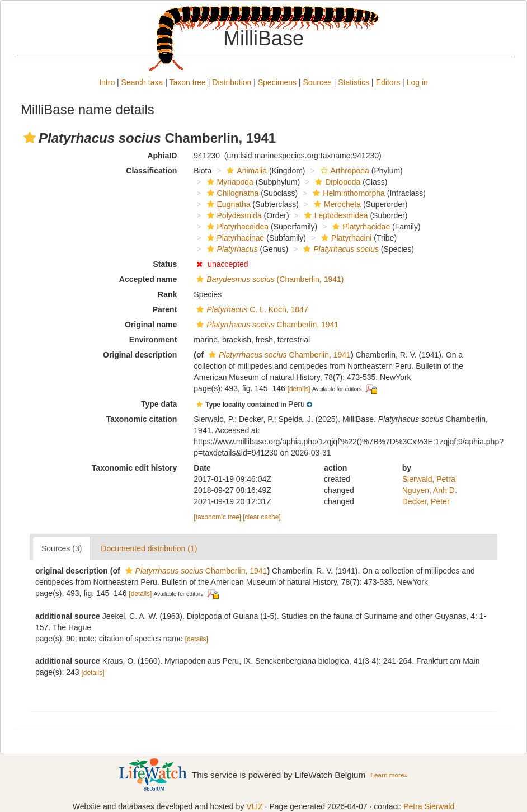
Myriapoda (229, 182)
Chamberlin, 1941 (266, 325)
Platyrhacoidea (237, 227)
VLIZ (255, 806)
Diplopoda (336, 182)
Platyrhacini (345, 238)
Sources (317, 82)
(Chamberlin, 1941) (269, 279)
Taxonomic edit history (134, 468)
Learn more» (389, 775)
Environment (153, 340)
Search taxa (142, 82)
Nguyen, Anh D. (430, 490)
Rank (167, 294)
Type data (159, 404)
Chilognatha (232, 193)
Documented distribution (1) (149, 548)
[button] (30, 138)
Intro (107, 82)
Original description (140, 355)
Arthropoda (344, 171)
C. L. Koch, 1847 (251, 309)
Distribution (232, 82)
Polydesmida (233, 215)
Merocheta (336, 204)
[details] (299, 389)
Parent (165, 309)
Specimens (277, 82)
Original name (151, 325)
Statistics (354, 82)
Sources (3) (62, 548)
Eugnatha (227, 204)
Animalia (245, 171)
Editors (388, 82)
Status (165, 264)
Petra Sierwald (429, 806)
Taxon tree (188, 82)
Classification (151, 171)
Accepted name (148, 279)
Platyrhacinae (234, 238)
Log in (417, 82)
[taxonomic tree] (217, 517)
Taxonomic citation (142, 419)
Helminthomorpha (347, 193)
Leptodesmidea (335, 215)
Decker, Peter (426, 501)
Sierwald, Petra (429, 479)
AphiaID (162, 156)
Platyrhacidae (360, 227)
